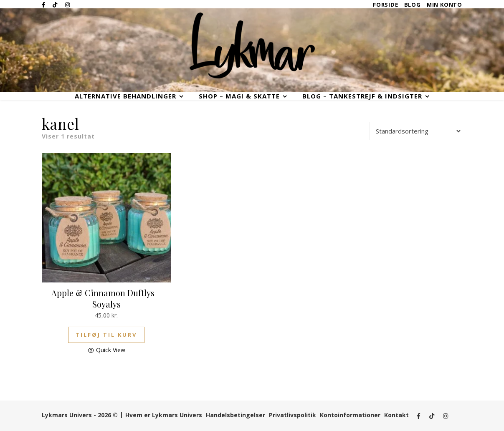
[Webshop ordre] (416, 131)
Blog (413, 5)
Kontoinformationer (350, 415)
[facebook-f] (44, 5)
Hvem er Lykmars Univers (164, 415)
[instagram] (67, 5)
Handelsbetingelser (236, 415)
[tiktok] (56, 5)
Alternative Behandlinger (125, 96)
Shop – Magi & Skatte (239, 96)
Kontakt (396, 415)
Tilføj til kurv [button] (106, 335)
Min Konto (444, 5)
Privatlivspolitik (293, 415)
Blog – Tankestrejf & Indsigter (362, 96)
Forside (386, 5)
